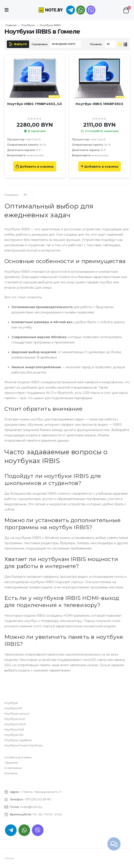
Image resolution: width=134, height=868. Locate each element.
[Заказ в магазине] (65, 44)
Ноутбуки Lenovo (17, 714)
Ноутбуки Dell (14, 730)
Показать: (96, 44)
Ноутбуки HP (13, 708)
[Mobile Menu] (8, 10)
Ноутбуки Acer (15, 719)
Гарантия (11, 763)
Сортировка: (40, 44)
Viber (38, 830)
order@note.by (31, 807)
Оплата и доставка (18, 757)
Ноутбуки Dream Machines (23, 745)
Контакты (11, 773)
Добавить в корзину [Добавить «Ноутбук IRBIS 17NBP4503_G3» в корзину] (37, 166)
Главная (11, 25)
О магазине (13, 768)
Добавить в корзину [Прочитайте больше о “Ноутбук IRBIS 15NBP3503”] (101, 166)
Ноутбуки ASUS (15, 724)
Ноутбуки (28, 25)
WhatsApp (81, 10)
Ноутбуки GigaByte (18, 740)
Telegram (11, 830)
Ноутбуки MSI (14, 735)
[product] (35, 78)
